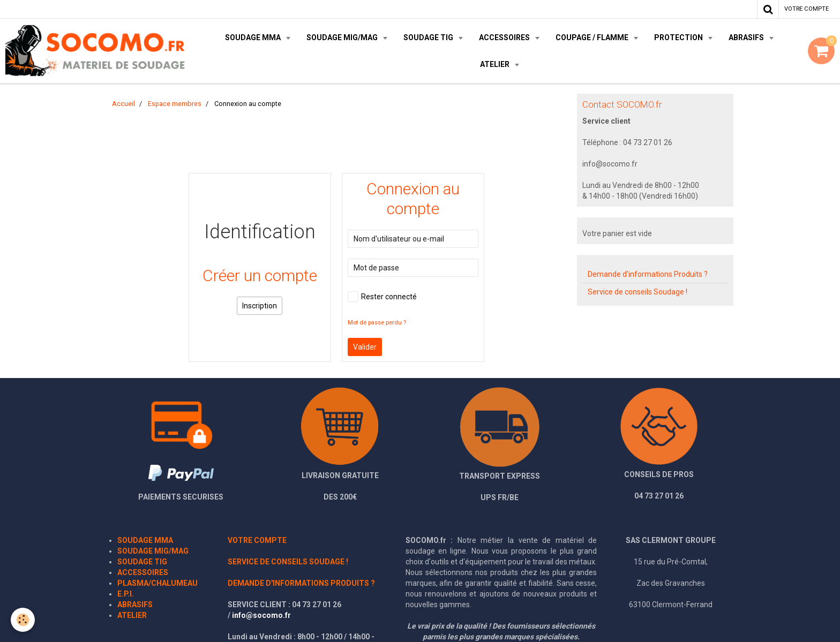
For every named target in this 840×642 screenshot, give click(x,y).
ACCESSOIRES (505, 37)
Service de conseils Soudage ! (637, 292)
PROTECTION (679, 37)
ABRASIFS (747, 37)
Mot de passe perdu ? (377, 323)
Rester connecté (382, 297)
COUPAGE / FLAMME (593, 37)
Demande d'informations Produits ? (648, 274)
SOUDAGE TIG (429, 37)
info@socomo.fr (261, 615)
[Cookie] (23, 620)
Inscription (260, 306)
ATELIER (496, 64)
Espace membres (175, 104)
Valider (365, 347)
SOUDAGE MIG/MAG (343, 37)
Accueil (123, 104)
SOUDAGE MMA (254, 37)
